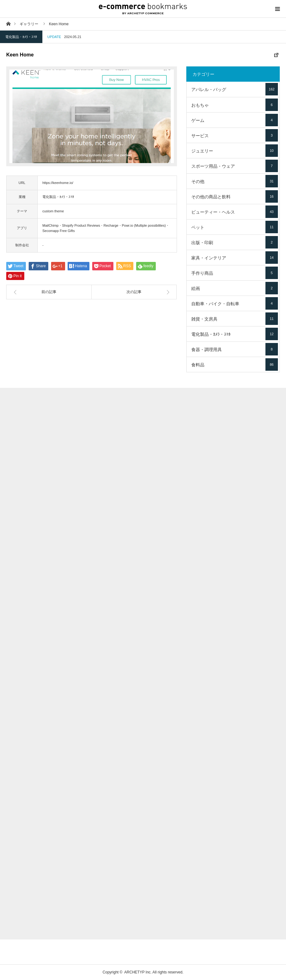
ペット (235, 227)
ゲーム (235, 120)
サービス (235, 135)
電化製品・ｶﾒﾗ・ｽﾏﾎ (21, 37)
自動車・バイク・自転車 (235, 303)
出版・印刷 (235, 242)
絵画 (235, 288)
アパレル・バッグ (235, 89)
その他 (235, 181)
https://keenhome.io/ (58, 183)
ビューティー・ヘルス (235, 212)
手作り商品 (235, 273)
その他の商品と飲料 (235, 196)
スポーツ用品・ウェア (235, 166)
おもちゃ (235, 105)
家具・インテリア (235, 258)
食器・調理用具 (235, 349)
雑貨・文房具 (235, 319)
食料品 (235, 364)
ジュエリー (235, 151)
